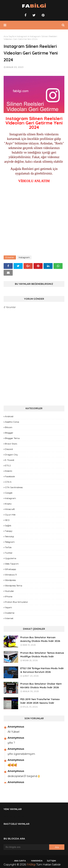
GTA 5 (8, 482)
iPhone (9, 596)
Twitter (9, 553)
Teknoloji (9, 536)
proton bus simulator (16, 602)
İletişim (51, 861)
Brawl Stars (11, 444)
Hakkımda (37, 861)
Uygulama (11, 558)
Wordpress (10, 580)
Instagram (22, 36)
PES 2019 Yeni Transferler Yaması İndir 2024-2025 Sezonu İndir (40, 701)
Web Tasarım (12, 564)
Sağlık (8, 526)
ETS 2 (8, 465)
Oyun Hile (10, 515)
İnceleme (10, 613)
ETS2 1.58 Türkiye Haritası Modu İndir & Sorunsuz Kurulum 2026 (42, 670)
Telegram (10, 542)
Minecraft (10, 509)
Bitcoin (9, 427)
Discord (9, 449)
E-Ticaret (10, 460)
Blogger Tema (12, 438)
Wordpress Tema (14, 586)
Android (9, 416)
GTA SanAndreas (14, 487)
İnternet (9, 618)
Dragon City (11, 455)
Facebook (10, 476)
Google (9, 493)
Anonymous (16, 727)
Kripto (8, 504)
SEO (7, 520)
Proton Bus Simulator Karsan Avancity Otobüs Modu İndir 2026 (40, 639)
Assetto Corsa (12, 422)
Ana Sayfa (9, 36)
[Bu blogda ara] (26, 847)
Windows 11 (11, 575)
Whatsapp (10, 569)
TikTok (8, 547)
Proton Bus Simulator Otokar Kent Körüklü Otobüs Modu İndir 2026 (41, 686)
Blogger (9, 433)
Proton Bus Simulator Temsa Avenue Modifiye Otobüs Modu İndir (42, 655)
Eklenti (9, 471)
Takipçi (9, 531)
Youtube (9, 591)
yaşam (8, 607)
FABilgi (31, 865)
